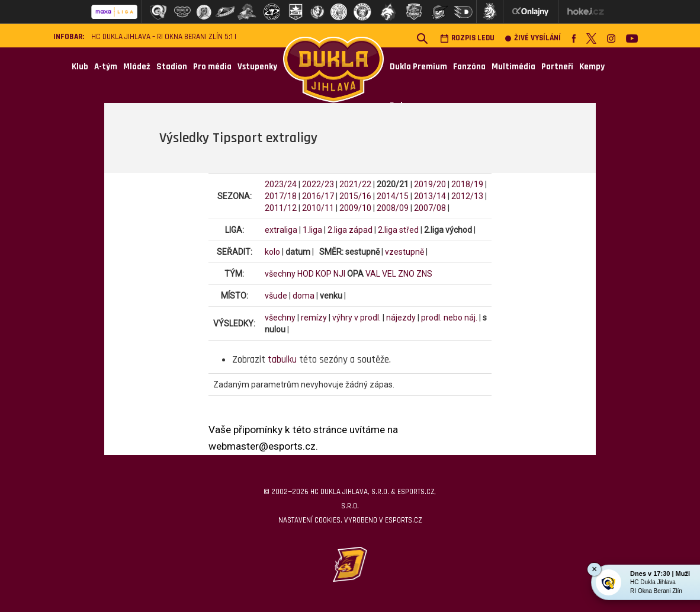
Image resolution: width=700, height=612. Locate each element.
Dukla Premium (418, 67)
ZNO (406, 274)
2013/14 (430, 196)
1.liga (312, 230)
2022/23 (318, 184)
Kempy (592, 67)
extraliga (281, 230)
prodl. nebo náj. (449, 318)
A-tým (106, 67)
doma (304, 296)
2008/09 (393, 208)
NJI (339, 274)
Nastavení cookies (309, 520)
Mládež (137, 67)
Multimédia (513, 67)
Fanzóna (469, 67)
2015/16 (355, 196)
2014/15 (393, 196)
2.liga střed (398, 230)
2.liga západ (350, 230)
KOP (324, 274)
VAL (373, 274)
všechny (280, 274)
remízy (314, 318)
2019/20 (430, 184)
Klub (80, 67)
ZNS (424, 274)
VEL (389, 274)
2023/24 (281, 184)
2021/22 (355, 184)
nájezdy (401, 318)
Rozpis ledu (467, 38)
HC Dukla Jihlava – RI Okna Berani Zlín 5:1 (162, 37)
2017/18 (281, 196)
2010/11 (318, 208)
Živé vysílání (533, 38)
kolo (272, 252)
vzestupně (404, 252)
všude (276, 296)
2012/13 (467, 196)
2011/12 (281, 208)
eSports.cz (403, 520)
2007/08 (430, 208)
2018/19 (467, 184)
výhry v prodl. (357, 318)
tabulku (282, 360)
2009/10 (355, 208)
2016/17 (318, 196)
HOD (306, 274)
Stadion (172, 67)
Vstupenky (257, 67)
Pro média (212, 67)
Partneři (557, 67)
